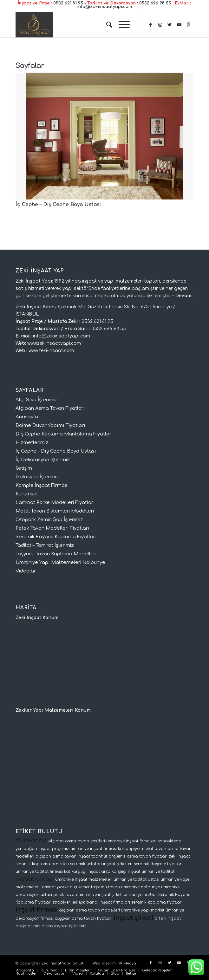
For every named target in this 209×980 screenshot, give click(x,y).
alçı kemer (80, 887)
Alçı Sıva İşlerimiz (36, 400)
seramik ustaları (86, 864)
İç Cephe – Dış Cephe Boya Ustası (58, 205)
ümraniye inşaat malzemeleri (84, 879)
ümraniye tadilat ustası (136, 879)
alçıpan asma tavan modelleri (89, 910)
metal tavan (154, 849)
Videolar (26, 571)
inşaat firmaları (115, 902)
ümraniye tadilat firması (39, 872)
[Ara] (106, 25)
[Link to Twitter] (170, 25)
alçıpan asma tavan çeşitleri (77, 841)
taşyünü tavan (105, 887)
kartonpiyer (129, 849)
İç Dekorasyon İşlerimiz (43, 460)
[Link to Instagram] (160, 25)
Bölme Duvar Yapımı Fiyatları (50, 425)
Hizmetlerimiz (32, 443)
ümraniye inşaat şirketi (100, 895)
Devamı (184, 296)
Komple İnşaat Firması (42, 485)
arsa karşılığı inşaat (121, 872)
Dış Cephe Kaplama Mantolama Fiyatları (64, 434)
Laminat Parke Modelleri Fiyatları (55, 503)
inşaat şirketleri (118, 864)
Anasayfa (27, 417)
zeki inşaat (179, 856)
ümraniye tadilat (158, 872)
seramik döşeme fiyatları (158, 864)
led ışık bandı (85, 902)
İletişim (24, 468)
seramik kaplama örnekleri (42, 864)
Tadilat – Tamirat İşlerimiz (45, 545)
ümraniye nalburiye (140, 887)
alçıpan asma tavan (56, 856)
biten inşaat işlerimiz (64, 926)
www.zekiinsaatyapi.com (54, 343)
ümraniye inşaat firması (94, 849)
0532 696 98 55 (155, 3)
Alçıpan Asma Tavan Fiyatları (50, 408)
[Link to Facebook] (151, 25)
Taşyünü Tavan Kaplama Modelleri (56, 554)
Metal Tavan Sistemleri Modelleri (55, 511)
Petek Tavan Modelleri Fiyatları (52, 528)
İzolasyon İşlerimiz (37, 477)
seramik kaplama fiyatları (157, 902)
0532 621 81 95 (68, 3)
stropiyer (61, 902)
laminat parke (55, 887)
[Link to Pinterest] (189, 25)
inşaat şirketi (134, 918)
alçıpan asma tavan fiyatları (84, 918)
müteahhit (31, 840)
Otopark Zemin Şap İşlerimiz (49, 520)
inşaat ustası (35, 879)
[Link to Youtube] (179, 25)
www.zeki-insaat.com (51, 351)
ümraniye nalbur (140, 895)
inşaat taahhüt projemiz (102, 856)
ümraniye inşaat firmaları (131, 841)
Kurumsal (27, 494)
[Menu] (121, 25)
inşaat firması (37, 910)
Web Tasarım (104, 963)
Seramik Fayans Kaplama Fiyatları (56, 537)
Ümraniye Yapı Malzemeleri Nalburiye (60, 562)
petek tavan (65, 895)
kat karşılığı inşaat (82, 872)
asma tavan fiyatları (147, 856)
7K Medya (127, 963)
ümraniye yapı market (143, 910)
